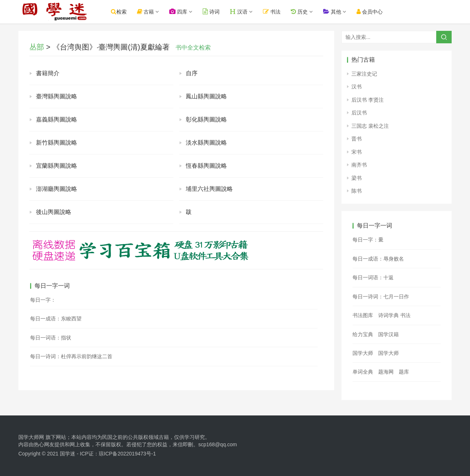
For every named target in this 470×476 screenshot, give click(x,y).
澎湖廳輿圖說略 (57, 189)
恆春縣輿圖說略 (206, 166)
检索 (120, 12)
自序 (192, 73)
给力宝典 (363, 334)
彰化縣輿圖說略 (206, 119)
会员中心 (371, 12)
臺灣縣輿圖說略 (57, 96)
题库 (404, 372)
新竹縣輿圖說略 (57, 143)
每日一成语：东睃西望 (56, 319)
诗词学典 (388, 315)
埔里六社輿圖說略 (209, 189)
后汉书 (359, 113)
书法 (273, 12)
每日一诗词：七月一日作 (381, 297)
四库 (180, 12)
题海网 (386, 372)
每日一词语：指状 (51, 338)
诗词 (213, 12)
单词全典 (363, 372)
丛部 (37, 47)
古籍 (147, 12)
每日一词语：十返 (373, 277)
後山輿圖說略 (54, 212)
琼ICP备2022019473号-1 (127, 454)
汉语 (240, 12)
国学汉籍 (388, 334)
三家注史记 (364, 74)
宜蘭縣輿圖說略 (57, 166)
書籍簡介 (48, 73)
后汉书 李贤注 (368, 100)
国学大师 (363, 353)
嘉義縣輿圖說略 (57, 119)
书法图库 (363, 315)
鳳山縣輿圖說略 (206, 96)
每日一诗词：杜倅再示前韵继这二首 (71, 356)
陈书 (357, 191)
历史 (300, 12)
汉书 (357, 87)
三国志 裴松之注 (370, 126)
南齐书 (359, 165)
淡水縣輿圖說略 (206, 143)
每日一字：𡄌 (43, 300)
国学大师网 (31, 437)
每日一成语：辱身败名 (378, 259)
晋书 (357, 139)
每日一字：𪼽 (368, 240)
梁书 (357, 178)
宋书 (357, 152)
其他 (333, 12)
